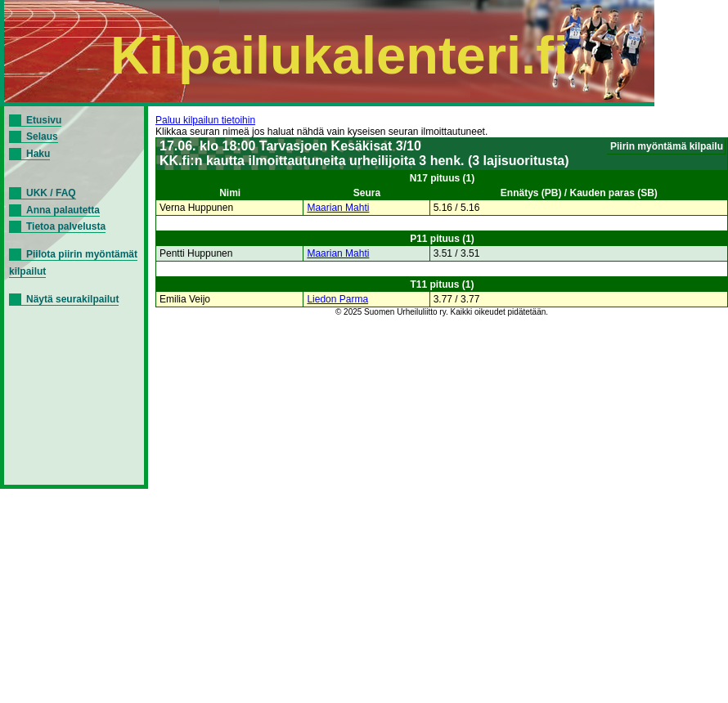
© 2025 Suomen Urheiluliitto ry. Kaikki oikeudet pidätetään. (442, 312)
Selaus (42, 137)
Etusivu (44, 120)
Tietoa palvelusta (66, 226)
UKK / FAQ (51, 193)
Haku (38, 154)
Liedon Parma (337, 299)
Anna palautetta (63, 210)
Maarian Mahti (338, 208)
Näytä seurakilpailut (72, 299)
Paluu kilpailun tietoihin (205, 120)
